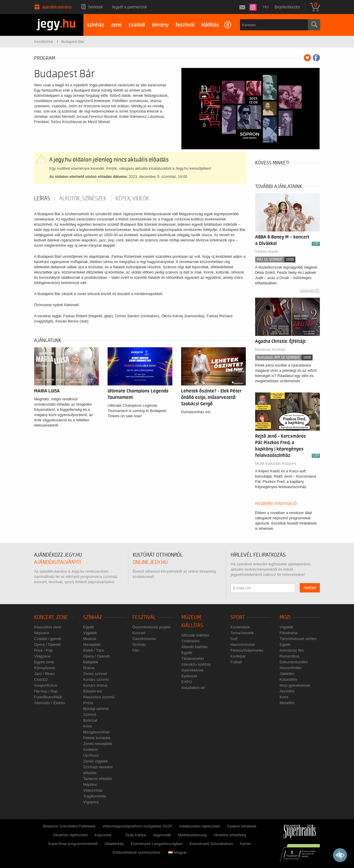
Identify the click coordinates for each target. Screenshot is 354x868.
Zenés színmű (95, 674)
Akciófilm (287, 691)
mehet (310, 588)
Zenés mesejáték (98, 744)
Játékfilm (287, 674)
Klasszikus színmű (99, 697)
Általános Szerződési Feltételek (69, 826)
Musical (90, 639)
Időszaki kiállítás (195, 635)
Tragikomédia (94, 796)
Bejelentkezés (287, 7)
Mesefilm (287, 703)
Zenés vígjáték (95, 761)
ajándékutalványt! (58, 562)
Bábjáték (91, 662)
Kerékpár (238, 656)
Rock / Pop (43, 650)
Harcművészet (242, 645)
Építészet (189, 676)
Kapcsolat (103, 835)
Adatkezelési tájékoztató (199, 826)
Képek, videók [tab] (132, 199)
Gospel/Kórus (46, 685)
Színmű (90, 714)
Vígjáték (90, 633)
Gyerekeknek (193, 670)
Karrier (245, 844)
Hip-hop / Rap (46, 691)
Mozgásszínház (96, 732)
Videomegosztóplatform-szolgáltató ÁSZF (137, 826)
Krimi (87, 726)
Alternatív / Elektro (50, 703)
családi (137, 25)
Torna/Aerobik (242, 633)
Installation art (193, 688)
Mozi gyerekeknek (295, 685)
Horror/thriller (291, 668)
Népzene (42, 633)
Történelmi (190, 641)
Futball (236, 662)
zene (116, 25)
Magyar (177, 852)
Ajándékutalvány (57, 7)
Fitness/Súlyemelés (247, 650)
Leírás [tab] (42, 199)
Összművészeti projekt (151, 627)
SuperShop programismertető (73, 844)
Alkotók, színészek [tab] (83, 199)
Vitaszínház (93, 790)
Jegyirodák (162, 835)
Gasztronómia (144, 639)
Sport (238, 617)
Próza (88, 703)
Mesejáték (92, 645)
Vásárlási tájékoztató (70, 835)
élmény (160, 25)
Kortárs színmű (96, 680)
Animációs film (292, 650)
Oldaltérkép (114, 844)
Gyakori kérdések (242, 826)
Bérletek (96, 7)
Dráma (89, 668)
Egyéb (88, 627)
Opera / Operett (47, 645)
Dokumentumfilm (294, 662)
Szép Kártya (135, 835)
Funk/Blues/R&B (48, 697)
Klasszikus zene (48, 627)
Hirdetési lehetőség (230, 835)
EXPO (187, 682)
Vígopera (91, 802)
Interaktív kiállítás (196, 664)
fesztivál (185, 25)
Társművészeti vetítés (298, 639)
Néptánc (90, 784)
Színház (93, 617)
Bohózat (90, 720)
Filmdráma (289, 633)
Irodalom (91, 749)
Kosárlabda (240, 627)
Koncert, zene (51, 617)
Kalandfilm (289, 680)
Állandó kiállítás (194, 647)
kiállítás (210, 25)
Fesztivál (144, 617)
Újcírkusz (91, 755)
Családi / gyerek (48, 639)
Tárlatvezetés (193, 659)
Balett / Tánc (94, 650)
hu (266, 7)
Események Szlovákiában (211, 844)
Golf (234, 639)
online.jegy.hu (150, 562)
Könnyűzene (45, 668)
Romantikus (290, 656)
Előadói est (92, 691)
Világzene (42, 656)
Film (136, 650)
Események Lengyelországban (157, 844)
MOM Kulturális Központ (276, 463)
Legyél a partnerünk (130, 7)
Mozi (285, 617)
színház (95, 25)
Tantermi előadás (98, 779)
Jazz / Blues (44, 674)
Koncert (139, 633)
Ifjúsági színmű (96, 709)
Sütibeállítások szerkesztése (136, 852)
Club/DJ (41, 680)
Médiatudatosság (192, 835)
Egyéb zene (44, 662)
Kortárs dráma (95, 685)
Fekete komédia (97, 738)
